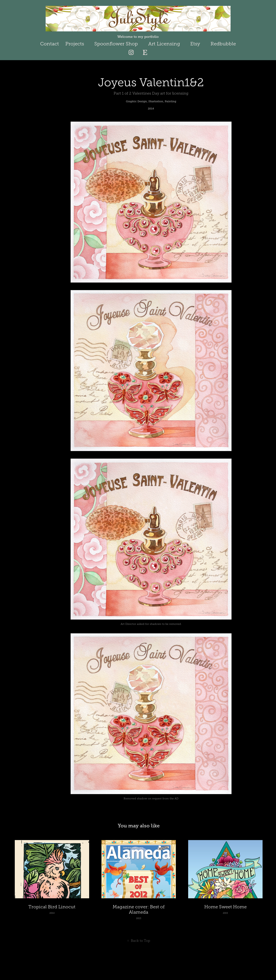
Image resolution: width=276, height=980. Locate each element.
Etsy (195, 44)
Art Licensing (164, 44)
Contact (50, 44)
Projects (75, 44)
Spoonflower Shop (116, 44)
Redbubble (223, 44)
